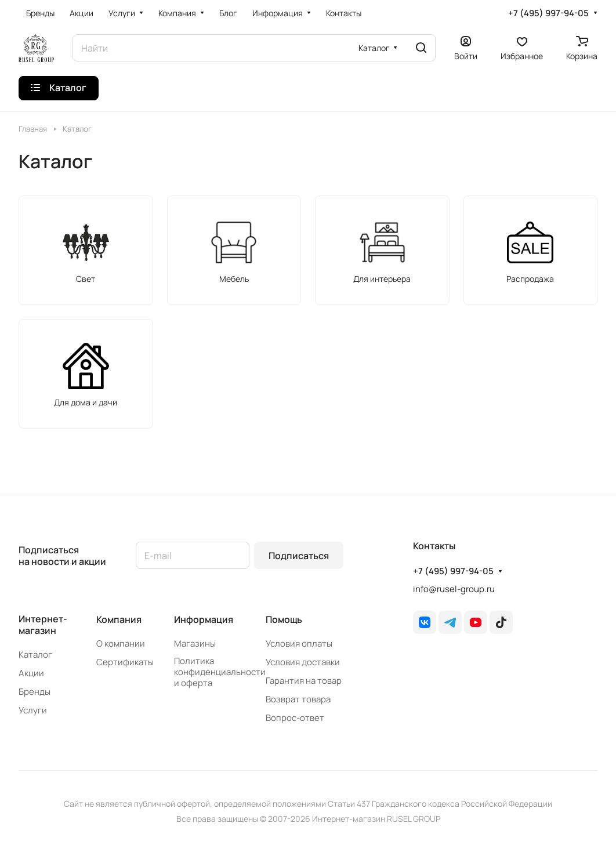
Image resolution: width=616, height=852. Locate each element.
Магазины (195, 643)
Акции (31, 673)
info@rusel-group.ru (454, 589)
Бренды (35, 692)
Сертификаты (125, 662)
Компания (119, 619)
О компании (121, 643)
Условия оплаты (299, 643)
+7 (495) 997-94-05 (548, 13)
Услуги (33, 710)
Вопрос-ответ (295, 718)
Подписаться (299, 556)
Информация (204, 619)
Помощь (284, 619)
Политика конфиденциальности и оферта (220, 672)
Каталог (35, 655)
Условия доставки (303, 662)
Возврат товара (298, 699)
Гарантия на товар (304, 681)
